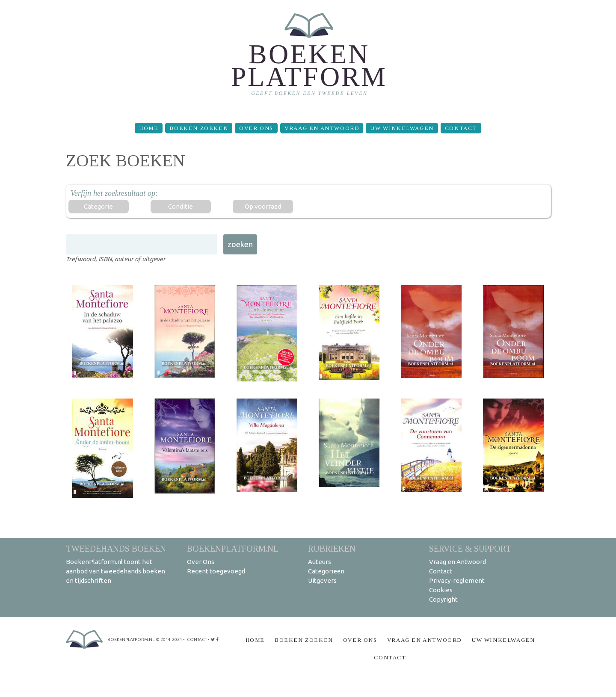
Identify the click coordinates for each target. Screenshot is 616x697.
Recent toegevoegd (216, 571)
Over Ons (256, 128)
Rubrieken (332, 548)
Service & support (470, 548)
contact (197, 639)
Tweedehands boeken (116, 548)
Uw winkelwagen (402, 128)
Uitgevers (322, 580)
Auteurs (320, 562)
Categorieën (326, 571)
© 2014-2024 (169, 639)
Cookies (441, 590)
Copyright (443, 599)
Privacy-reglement (457, 580)
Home (149, 128)
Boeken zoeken (199, 128)
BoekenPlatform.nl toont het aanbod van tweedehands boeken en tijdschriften (115, 571)
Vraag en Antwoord (322, 128)
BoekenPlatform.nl (233, 548)
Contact (461, 128)
